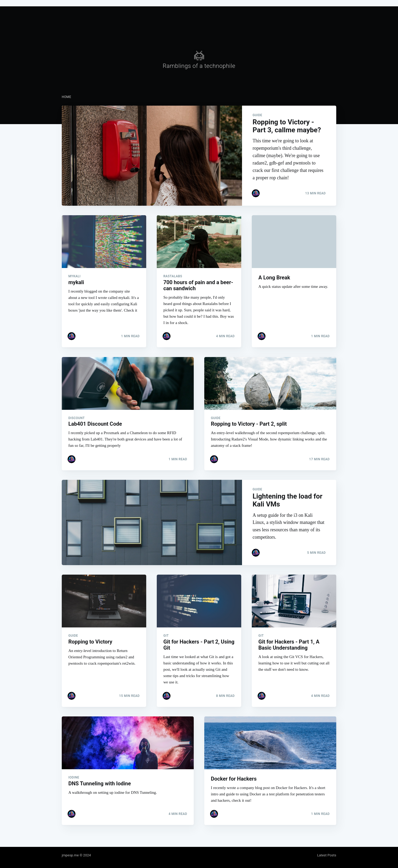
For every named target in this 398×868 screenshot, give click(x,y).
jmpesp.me (70, 855)
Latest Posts (327, 855)
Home (67, 97)
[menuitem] (67, 97)
